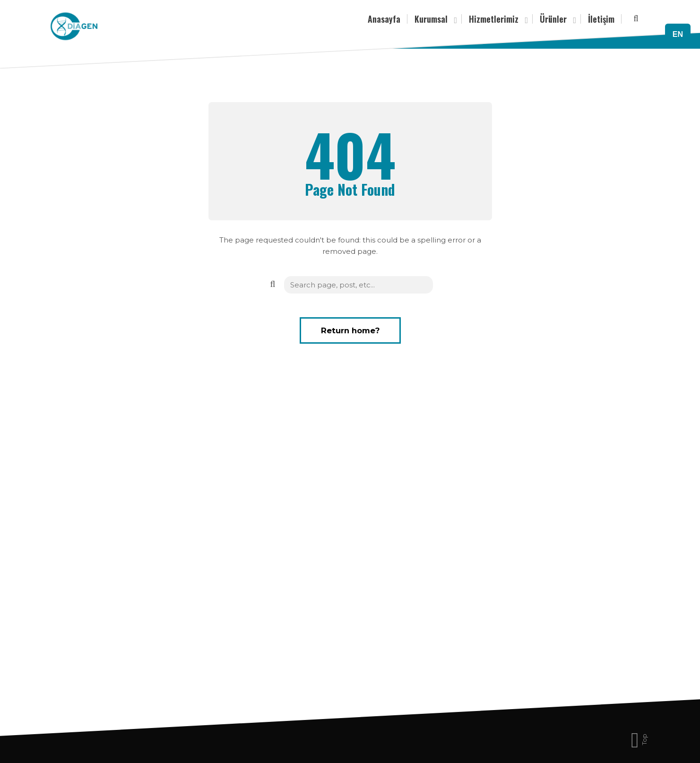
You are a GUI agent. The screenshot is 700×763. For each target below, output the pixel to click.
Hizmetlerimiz (497, 20)
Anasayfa (384, 19)
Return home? (350, 330)
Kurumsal (435, 20)
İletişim (601, 19)
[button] (272, 284)
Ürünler (557, 20)
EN (678, 34)
